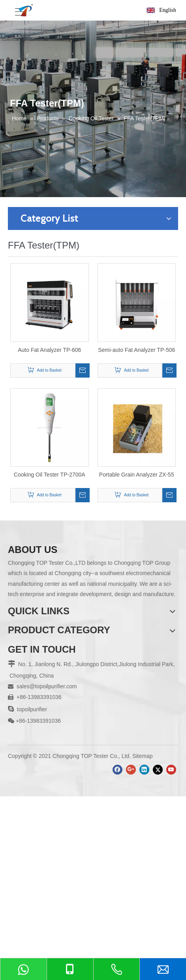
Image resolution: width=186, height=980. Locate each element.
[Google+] (131, 770)
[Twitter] (158, 770)
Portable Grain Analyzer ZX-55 (137, 475)
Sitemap (142, 756)
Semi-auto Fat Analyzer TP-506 (136, 350)
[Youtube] (171, 770)
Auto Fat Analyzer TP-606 (49, 350)
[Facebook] (117, 770)
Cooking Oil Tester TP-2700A (50, 475)
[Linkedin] (144, 770)
